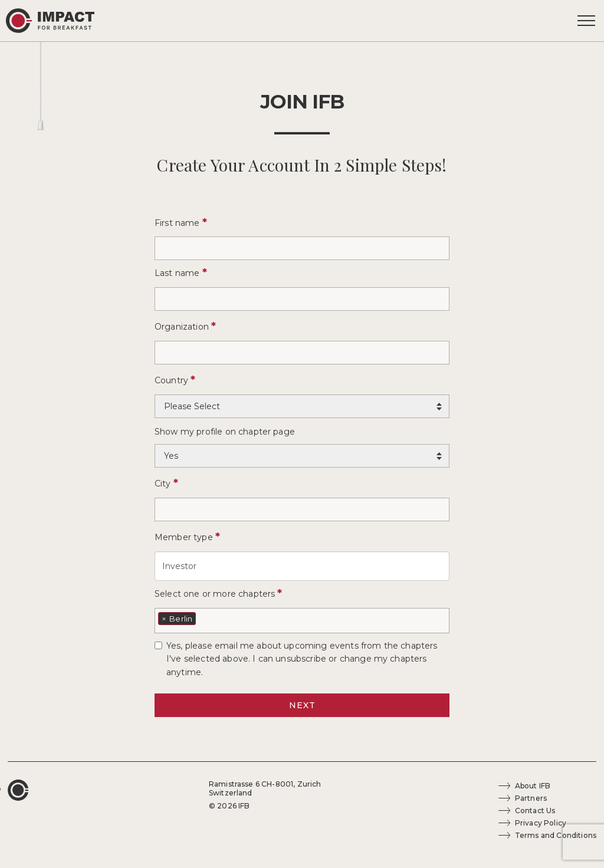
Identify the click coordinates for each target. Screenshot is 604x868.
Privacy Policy (541, 823)
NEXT (302, 705)
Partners (531, 798)
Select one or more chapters (219, 593)
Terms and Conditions (556, 835)
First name (181, 222)
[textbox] (202, 617)
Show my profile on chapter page (225, 432)
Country (175, 380)
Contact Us (535, 811)
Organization (185, 326)
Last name (181, 272)
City (166, 483)
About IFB (533, 786)
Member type (187, 537)
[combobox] (302, 621)
